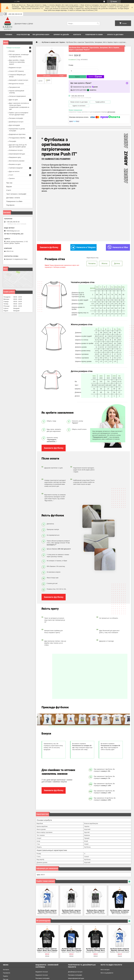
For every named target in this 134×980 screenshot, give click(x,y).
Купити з (95, 77)
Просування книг (15, 87)
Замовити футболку (54, 444)
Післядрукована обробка (17, 138)
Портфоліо (10, 205)
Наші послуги (22, 35)
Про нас (9, 183)
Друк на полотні (14, 171)
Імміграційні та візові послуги (19, 80)
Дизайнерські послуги (16, 122)
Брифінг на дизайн (61, 35)
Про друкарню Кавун (41, 35)
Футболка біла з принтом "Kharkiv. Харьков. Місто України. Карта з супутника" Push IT (95, 908)
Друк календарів (14, 125)
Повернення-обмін (9, 979)
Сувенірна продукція (16, 168)
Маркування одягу (15, 157)
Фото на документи (107, 969)
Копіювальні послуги (16, 150)
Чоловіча (92, 259)
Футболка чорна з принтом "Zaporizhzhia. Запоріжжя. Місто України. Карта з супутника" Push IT (120, 908)
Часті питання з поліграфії (16, 194)
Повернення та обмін (94, 35)
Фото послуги (105, 965)
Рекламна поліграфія (16, 118)
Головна (9, 35)
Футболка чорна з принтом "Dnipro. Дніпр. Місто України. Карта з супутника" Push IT (47, 946)
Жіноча (104, 259)
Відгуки (9, 186)
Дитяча (117, 259)
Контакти (77, 35)
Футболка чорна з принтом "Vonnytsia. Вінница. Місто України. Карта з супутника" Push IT (95, 946)
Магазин (12, 51)
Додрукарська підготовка (17, 134)
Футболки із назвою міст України (53, 42)
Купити (77, 77)
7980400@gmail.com (13, 231)
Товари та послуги (13, 48)
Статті (11, 175)
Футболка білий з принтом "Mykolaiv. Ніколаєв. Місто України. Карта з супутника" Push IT (47, 908)
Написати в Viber (118, 243)
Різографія (13, 141)
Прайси (6, 972)
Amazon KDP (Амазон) (16, 71)
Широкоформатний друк (17, 154)
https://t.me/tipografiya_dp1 (15, 234)
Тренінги (12, 178)
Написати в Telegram (83, 243)
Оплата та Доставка (115, 35)
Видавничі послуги (15, 68)
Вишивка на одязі (15, 164)
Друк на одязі (13, 100)
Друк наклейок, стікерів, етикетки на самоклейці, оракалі (17, 62)
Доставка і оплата (13, 198)
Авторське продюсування (17, 96)
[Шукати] (98, 24)
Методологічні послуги (16, 84)
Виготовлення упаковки (17, 161)
